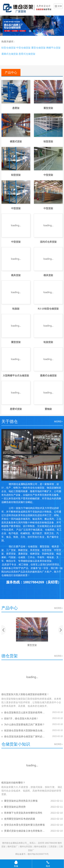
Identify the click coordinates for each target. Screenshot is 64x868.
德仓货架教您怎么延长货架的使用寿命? (25, 712)
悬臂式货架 (16, 409)
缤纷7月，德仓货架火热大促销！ (22, 718)
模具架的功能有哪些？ (13, 783)
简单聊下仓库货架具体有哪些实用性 (23, 813)
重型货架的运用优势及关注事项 (21, 801)
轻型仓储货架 (9, 48)
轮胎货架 (48, 342)
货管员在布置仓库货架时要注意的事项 (24, 825)
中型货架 (48, 175)
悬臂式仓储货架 (27, 54)
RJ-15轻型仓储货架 (48, 309)
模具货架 (16, 275)
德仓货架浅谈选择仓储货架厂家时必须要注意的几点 (25, 736)
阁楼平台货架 (53, 48)
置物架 (48, 409)
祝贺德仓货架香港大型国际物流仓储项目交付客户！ (25, 730)
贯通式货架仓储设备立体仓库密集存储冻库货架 (25, 831)
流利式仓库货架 (48, 242)
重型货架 (48, 108)
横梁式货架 (16, 141)
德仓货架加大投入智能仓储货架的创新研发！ (25, 694)
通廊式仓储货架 (10, 54)
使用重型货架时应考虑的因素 (20, 819)
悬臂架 (16, 108)
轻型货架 (48, 141)
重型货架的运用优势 (15, 807)
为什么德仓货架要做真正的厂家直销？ (24, 724)
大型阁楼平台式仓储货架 (16, 376)
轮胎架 (16, 309)
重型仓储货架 (38, 48)
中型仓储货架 (23, 48)
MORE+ (58, 421)
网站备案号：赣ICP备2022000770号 (32, 854)
